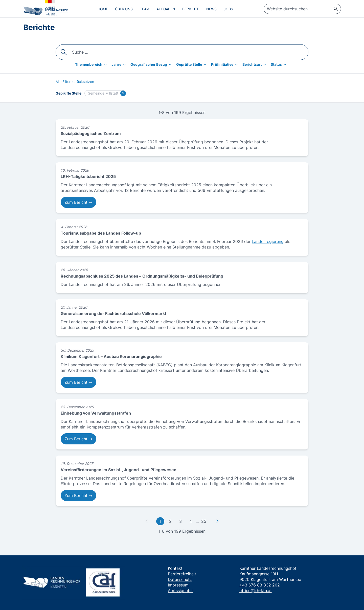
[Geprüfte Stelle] (193, 64)
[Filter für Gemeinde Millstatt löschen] (123, 93)
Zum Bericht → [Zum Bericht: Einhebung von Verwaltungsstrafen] (78, 439)
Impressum (178, 585)
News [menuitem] (211, 9)
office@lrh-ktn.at (256, 591)
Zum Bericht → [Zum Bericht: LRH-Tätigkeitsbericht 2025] (78, 202)
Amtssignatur (180, 591)
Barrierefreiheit (182, 574)
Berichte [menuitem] (191, 9)
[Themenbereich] (92, 64)
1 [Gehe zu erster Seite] (160, 521)
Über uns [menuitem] (124, 9)
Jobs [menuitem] (228, 9)
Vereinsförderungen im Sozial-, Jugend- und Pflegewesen (119, 470)
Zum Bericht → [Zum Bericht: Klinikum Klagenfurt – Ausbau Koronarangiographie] (78, 382)
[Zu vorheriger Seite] (147, 521)
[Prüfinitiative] (226, 64)
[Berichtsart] (256, 64)
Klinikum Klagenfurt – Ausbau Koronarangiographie (111, 356)
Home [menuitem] (103, 9)
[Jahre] (120, 64)
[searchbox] (302, 9)
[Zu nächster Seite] (217, 521)
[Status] (280, 64)
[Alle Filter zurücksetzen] (75, 82)
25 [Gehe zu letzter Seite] (204, 521)
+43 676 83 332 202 (260, 585)
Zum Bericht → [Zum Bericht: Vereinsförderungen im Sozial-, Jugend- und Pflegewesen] (78, 495)
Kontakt (175, 568)
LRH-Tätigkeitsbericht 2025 (88, 176)
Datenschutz (180, 579)
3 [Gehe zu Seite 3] (180, 521)
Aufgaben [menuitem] (166, 9)
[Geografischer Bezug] (152, 64)
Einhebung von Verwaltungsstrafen (96, 413)
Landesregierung (268, 241)
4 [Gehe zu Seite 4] (191, 521)
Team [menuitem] (145, 9)
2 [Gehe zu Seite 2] (170, 521)
